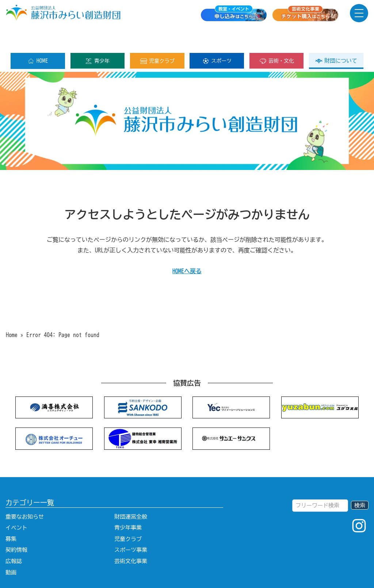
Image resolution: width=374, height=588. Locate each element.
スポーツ (217, 38)
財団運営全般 (131, 493)
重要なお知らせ (25, 493)
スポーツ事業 (131, 527)
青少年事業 (128, 504)
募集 (11, 516)
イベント (16, 504)
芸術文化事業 (131, 538)
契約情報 (16, 527)
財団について (336, 38)
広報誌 (14, 538)
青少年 (98, 38)
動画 (11, 549)
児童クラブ (157, 38)
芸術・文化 (276, 38)
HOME (38, 38)
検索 (360, 482)
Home (12, 312)
